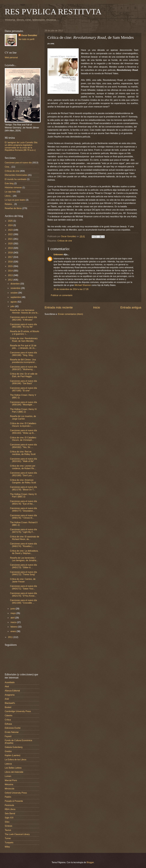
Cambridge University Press (18, 711)
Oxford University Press (16, 793)
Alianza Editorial (12, 691)
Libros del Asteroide (14, 772)
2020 (11, 244)
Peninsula (9, 805)
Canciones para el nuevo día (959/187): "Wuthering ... (23, 368)
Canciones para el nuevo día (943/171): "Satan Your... (23, 587)
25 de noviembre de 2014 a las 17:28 (71, 289)
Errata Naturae (12, 732)
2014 (11, 271)
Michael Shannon (83, 285)
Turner (8, 838)
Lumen (8, 776)
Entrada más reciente (59, 307)
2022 (11, 234)
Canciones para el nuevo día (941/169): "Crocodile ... (23, 602)
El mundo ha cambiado (16, 179)
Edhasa (8, 724)
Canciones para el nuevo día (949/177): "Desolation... (23, 510)
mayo (13, 613)
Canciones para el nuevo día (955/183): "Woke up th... (23, 432)
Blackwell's (10, 703)
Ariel (7, 699)
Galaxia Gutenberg (14, 747)
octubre (14, 293)
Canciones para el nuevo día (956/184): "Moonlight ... (23, 403)
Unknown (58, 254)
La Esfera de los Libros (16, 760)
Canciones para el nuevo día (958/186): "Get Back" (23, 382)
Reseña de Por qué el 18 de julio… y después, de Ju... (23, 347)
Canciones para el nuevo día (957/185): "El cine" (23, 389)
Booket (8, 707)
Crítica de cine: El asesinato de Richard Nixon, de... (25, 538)
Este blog (9, 183)
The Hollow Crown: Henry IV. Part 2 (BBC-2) (24, 410)
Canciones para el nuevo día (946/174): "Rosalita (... (23, 545)
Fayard (8, 736)
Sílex (7, 822)
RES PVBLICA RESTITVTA (53, 12)
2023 (11, 230)
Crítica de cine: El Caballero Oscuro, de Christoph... (23, 439)
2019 (11, 248)
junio (13, 609)
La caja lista (10, 192)
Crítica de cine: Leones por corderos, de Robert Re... (23, 467)
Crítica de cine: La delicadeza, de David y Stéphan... (24, 552)
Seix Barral (10, 813)
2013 (11, 275)
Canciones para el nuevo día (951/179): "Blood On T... (23, 488)
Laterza (8, 764)
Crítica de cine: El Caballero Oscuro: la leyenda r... (23, 425)
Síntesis (9, 826)
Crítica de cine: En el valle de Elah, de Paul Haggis (24, 375)
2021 (11, 239)
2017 (11, 257)
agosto (14, 302)
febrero (14, 627)
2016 (11, 262)
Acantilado (10, 682)
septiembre (16, 297)
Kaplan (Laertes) (13, 755)
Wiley (7, 847)
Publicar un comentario (62, 295)
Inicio (97, 307)
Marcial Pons (11, 780)
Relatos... (9, 204)
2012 (11, 280)
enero (14, 631)
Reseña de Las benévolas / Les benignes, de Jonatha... (24, 559)
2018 (11, 253)
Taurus (8, 830)
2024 (11, 225)
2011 (11, 637)
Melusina (9, 784)
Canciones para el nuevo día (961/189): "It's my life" (23, 326)
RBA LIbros (10, 809)
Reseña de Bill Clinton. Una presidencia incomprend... (23, 361)
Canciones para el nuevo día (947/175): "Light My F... (23, 531)
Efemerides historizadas (16, 175)
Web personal (11, 57)
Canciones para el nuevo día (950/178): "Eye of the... (23, 503)
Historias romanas (13, 187)
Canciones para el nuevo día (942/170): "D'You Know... (23, 595)
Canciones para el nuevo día (18, 163)
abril (13, 618)
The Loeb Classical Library (17, 834)
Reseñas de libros (13, 208)
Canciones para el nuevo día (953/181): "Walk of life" (23, 460)
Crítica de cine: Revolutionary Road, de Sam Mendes (24, 340)
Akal (7, 686)
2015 (11, 266)
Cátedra (9, 716)
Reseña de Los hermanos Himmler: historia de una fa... (25, 311)
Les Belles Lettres (13, 768)
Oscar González (29, 35)
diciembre (15, 284)
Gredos (8, 751)
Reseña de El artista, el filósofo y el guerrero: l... (25, 333)
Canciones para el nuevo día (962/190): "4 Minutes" (23, 318)
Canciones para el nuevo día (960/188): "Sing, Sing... (23, 354)
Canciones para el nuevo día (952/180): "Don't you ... (23, 474)
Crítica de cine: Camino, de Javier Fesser (23, 580)
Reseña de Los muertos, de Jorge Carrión (23, 418)
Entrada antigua (131, 307)
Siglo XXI (9, 818)
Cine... (8, 167)
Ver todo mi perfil (26, 39)
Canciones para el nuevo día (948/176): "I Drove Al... (23, 517)
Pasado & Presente (14, 801)
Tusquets (9, 843)
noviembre (16, 288)
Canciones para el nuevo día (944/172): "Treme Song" (23, 573)
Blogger (90, 862)
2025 (11, 221)
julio (13, 306)
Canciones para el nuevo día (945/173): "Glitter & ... (23, 566)
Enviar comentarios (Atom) (70, 314)
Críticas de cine (65, 241)
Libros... (9, 196)
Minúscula (9, 789)
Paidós (8, 797)
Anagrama (10, 695)
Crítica (8, 720)
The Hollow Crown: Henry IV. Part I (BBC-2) (24, 495)
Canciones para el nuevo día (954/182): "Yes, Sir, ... (23, 446)
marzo (14, 622)
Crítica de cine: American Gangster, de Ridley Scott (23, 481)
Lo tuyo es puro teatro (15, 200)
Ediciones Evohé (13, 728)
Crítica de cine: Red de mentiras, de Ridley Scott (23, 453)
